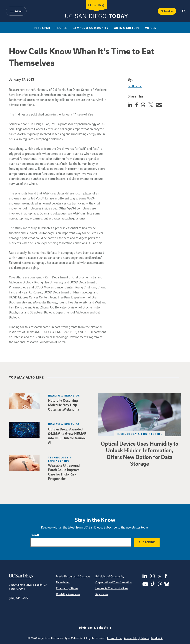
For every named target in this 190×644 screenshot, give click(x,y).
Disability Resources (68, 594)
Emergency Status (67, 588)
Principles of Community (110, 576)
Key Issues (102, 594)
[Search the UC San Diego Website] (184, 11)
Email (35, 535)
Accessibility (131, 638)
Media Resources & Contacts (73, 576)
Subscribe (147, 542)
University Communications (112, 588)
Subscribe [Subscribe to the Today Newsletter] (167, 11)
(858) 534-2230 (19, 598)
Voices (151, 28)
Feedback (157, 638)
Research (42, 28)
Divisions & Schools (95, 628)
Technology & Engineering (140, 434)
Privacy (145, 638)
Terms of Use (114, 638)
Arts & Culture (127, 28)
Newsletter (63, 582)
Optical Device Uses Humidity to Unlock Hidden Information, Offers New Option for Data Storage (140, 453)
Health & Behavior (64, 396)
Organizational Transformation (113, 582)
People (61, 28)
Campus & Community (91, 28)
